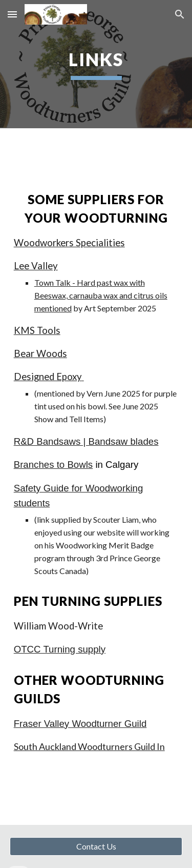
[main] (96, 64)
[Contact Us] (96, 846)
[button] (12, 14)
